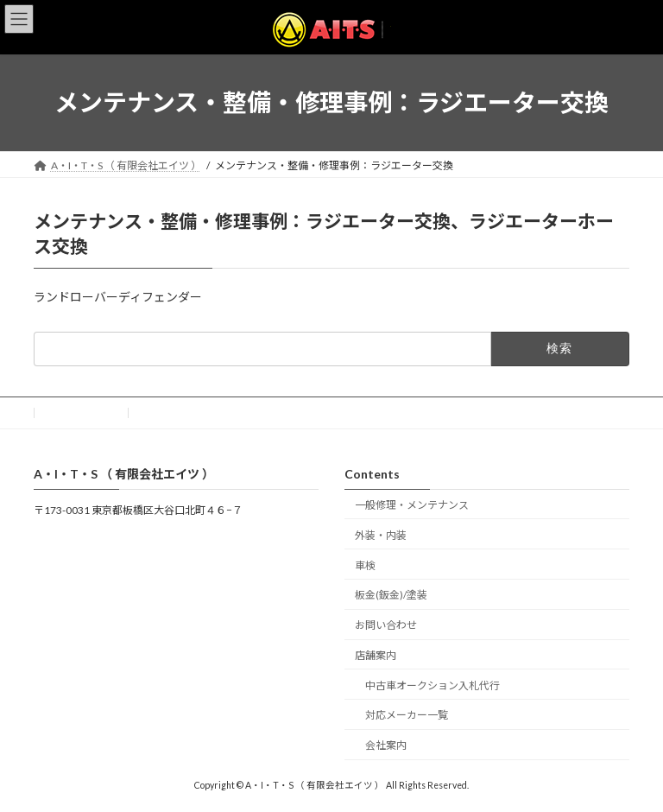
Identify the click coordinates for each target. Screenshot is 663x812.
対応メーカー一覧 (407, 716)
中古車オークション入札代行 (433, 685)
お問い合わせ (81, 412)
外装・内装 (381, 535)
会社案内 (386, 746)
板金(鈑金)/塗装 (391, 596)
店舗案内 (376, 655)
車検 (365, 565)
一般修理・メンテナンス (412, 505)
